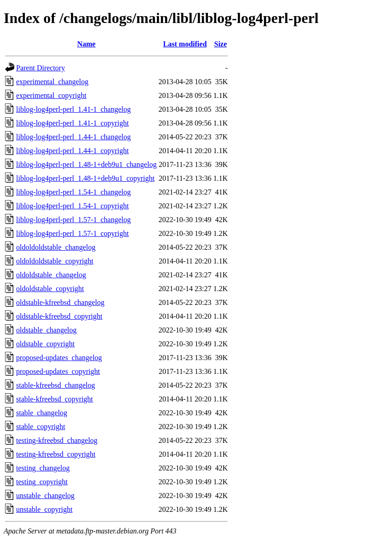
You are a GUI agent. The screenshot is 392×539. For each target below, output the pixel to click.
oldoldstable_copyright (50, 289)
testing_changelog (43, 468)
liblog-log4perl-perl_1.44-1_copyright (72, 151)
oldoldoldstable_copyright (55, 261)
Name (86, 44)
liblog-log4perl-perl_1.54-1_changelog (73, 192)
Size (221, 44)
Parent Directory (40, 68)
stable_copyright (41, 427)
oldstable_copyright (45, 344)
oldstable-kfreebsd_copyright (59, 316)
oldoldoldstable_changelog (56, 247)
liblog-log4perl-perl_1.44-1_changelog (73, 137)
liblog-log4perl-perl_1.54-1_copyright (72, 206)
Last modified (185, 44)
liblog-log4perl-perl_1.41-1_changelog (73, 109)
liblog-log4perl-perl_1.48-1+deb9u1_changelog (86, 164)
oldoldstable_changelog (51, 275)
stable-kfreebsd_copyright (55, 399)
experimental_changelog (52, 82)
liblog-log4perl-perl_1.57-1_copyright (72, 233)
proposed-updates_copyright (58, 371)
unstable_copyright (44, 509)
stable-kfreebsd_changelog (55, 385)
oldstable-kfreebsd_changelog (60, 302)
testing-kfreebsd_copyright (56, 454)
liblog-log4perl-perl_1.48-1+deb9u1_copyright (85, 178)
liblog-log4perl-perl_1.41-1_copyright (72, 123)
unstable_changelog (45, 496)
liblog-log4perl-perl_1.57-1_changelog (73, 220)
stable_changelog (42, 413)
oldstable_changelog (46, 330)
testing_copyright (42, 482)
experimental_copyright (51, 95)
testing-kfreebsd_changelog (57, 440)
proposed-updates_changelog (59, 358)
